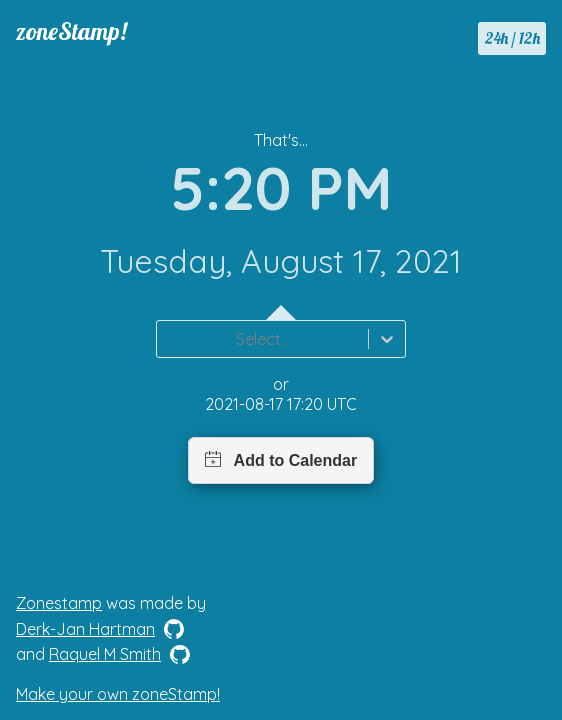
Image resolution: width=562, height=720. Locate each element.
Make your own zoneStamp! (118, 694)
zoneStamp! (71, 31)
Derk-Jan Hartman (85, 629)
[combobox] (169, 339)
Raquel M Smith (105, 654)
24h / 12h (512, 38)
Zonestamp (59, 603)
